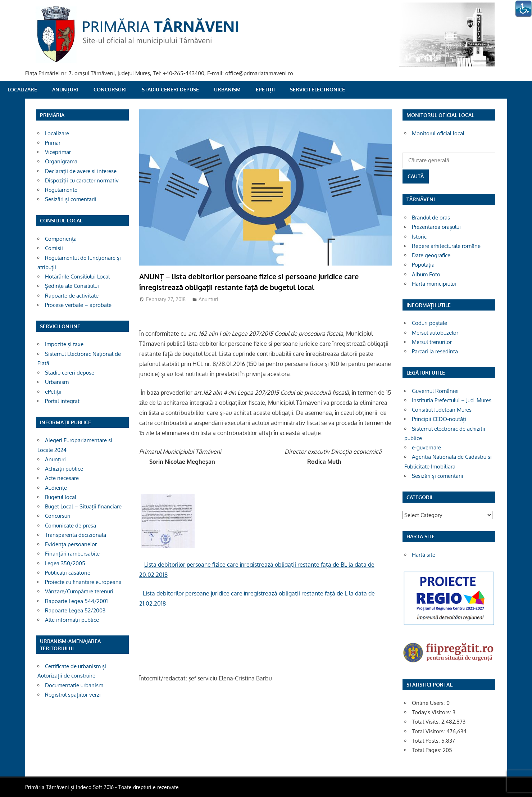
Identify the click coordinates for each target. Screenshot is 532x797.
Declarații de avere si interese (81, 171)
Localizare (22, 89)
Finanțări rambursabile (72, 554)
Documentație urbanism (74, 685)
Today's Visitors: (432, 712)
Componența (61, 239)
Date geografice (431, 255)
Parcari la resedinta (435, 351)
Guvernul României (435, 391)
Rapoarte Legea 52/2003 (75, 610)
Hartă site (424, 555)
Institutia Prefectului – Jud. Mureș (452, 400)
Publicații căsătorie (68, 573)
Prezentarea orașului (436, 227)
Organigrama (61, 161)
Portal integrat (62, 401)
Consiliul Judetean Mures (442, 410)
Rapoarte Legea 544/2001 (76, 601)
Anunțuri (65, 89)
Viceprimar (58, 152)
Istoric (419, 237)
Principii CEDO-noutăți (439, 419)
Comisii (54, 248)
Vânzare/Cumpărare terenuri (79, 591)
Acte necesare (62, 478)
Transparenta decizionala (76, 535)
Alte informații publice (72, 620)
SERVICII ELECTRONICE (317, 89)
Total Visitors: (429, 731)
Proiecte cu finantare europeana (83, 582)
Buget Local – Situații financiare (83, 506)
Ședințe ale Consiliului (72, 286)
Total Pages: (427, 750)
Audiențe (56, 488)
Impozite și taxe (64, 344)
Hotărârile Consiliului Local (77, 277)
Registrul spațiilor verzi (73, 695)
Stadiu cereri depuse (170, 89)
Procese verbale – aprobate (78, 305)
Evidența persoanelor (71, 544)
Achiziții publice (64, 469)
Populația (423, 265)
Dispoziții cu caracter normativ (82, 180)
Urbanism (227, 89)
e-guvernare (426, 447)
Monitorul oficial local (438, 133)
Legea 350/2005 (65, 563)
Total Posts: (427, 741)
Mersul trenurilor (432, 342)
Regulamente (61, 190)
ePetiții (265, 89)
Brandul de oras (431, 218)
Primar (53, 143)
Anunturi (208, 299)
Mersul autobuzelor (435, 333)
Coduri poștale (429, 323)
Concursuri (110, 89)
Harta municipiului (434, 284)
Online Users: (429, 703)
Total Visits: (427, 722)
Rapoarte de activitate (72, 296)
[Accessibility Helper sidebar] (523, 9)
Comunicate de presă (71, 526)
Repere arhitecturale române (446, 246)
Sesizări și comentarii (71, 199)
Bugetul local (61, 497)
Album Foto (426, 274)
